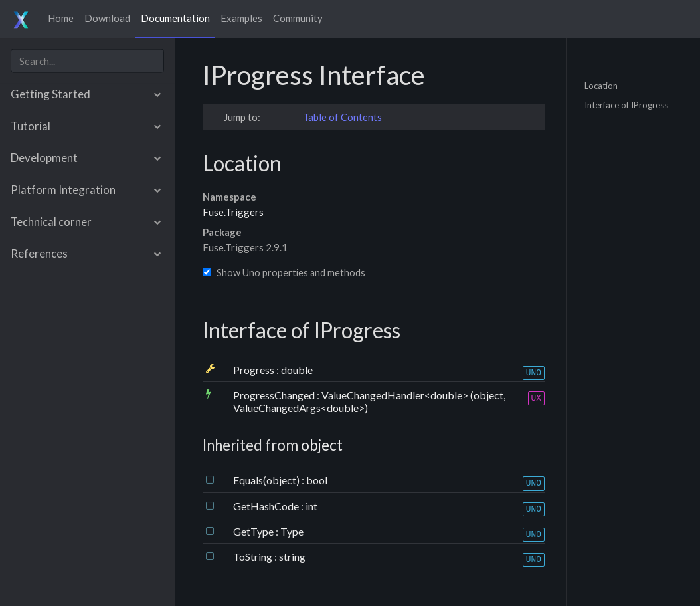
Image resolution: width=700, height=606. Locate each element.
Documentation (175, 18)
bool (317, 480)
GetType (254, 531)
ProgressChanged (275, 395)
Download (107, 18)
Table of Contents (342, 117)
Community (298, 18)
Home (61, 18)
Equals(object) (267, 480)
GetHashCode (267, 506)
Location (601, 85)
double (297, 370)
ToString (254, 556)
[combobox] (87, 61)
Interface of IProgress (626, 105)
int (311, 506)
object (322, 445)
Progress (255, 370)
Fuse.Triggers (233, 212)
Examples (241, 18)
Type (292, 531)
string (292, 556)
